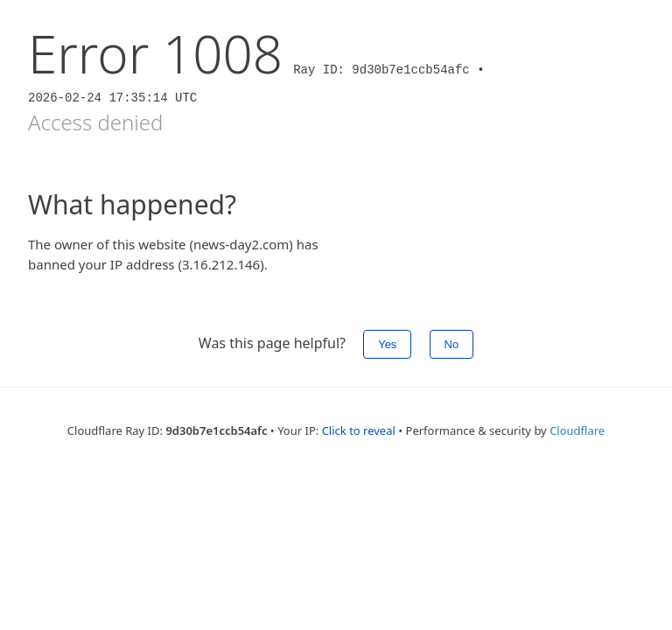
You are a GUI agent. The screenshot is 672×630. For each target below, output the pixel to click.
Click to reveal (359, 430)
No (452, 344)
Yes (387, 344)
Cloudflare (577, 430)
